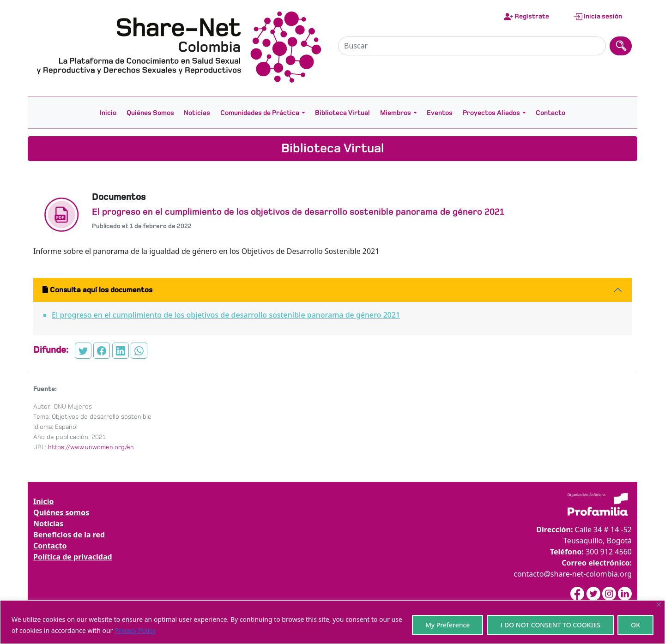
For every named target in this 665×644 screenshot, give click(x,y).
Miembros (396, 113)
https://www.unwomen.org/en (91, 447)
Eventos (440, 113)
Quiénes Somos (150, 113)
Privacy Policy (135, 630)
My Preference (448, 625)
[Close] (659, 605)
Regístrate (526, 17)
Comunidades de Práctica (260, 113)
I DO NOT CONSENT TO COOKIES (550, 625)
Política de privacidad (73, 557)
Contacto (550, 113)
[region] (332, 622)
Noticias (197, 113)
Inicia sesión (598, 17)
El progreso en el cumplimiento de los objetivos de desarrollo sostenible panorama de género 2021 (226, 315)
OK (635, 625)
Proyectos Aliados (491, 113)
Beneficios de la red (69, 535)
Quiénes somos (61, 512)
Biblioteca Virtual (342, 113)
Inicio (108, 113)
